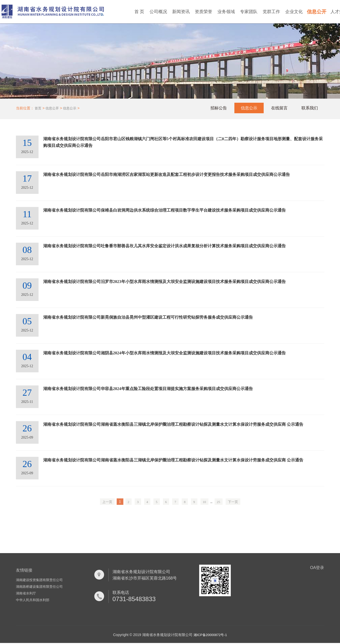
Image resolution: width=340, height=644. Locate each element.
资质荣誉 (204, 12)
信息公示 (70, 108)
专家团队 (249, 12)
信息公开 (317, 12)
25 (219, 502)
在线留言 (279, 108)
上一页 (107, 502)
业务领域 (226, 12)
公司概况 (158, 12)
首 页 (139, 12)
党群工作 (271, 12)
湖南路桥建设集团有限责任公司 (39, 587)
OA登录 (317, 568)
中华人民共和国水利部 (33, 600)
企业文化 (294, 12)
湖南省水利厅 (26, 593)
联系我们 (310, 108)
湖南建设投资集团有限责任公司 (39, 580)
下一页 (233, 502)
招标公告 (219, 108)
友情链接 (24, 570)
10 (204, 502)
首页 (38, 108)
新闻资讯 (181, 12)
